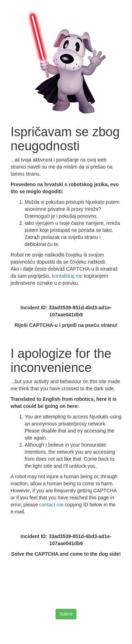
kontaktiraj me (68, 276)
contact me (52, 505)
